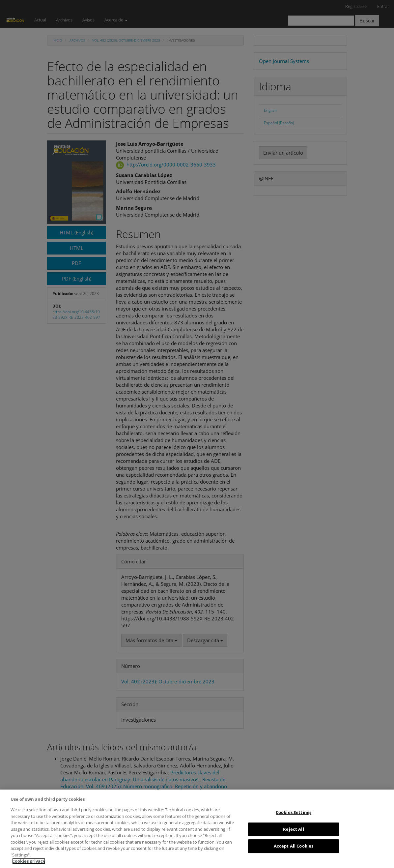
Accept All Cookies (294, 846)
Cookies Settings (294, 812)
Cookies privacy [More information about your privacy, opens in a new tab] (29, 861)
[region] (197, 829)
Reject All (293, 829)
